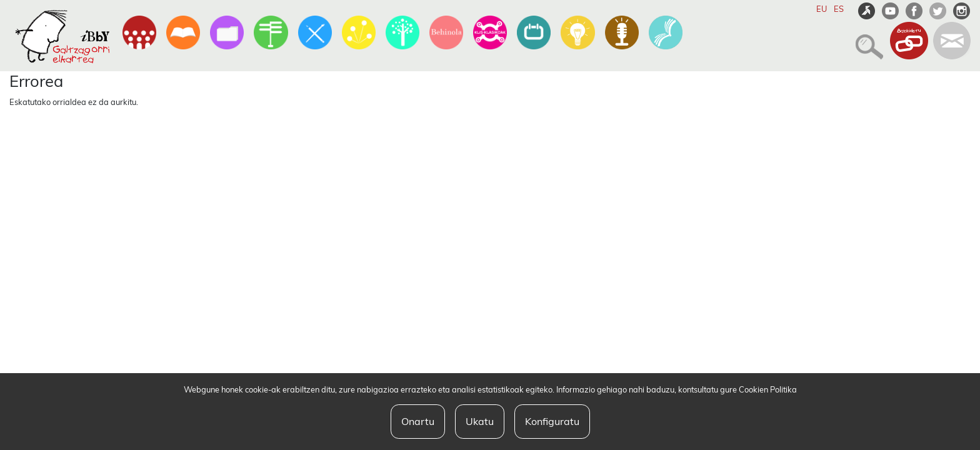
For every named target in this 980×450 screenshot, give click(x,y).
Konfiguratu (552, 421)
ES (839, 9)
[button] (866, 41)
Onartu (418, 421)
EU (822, 9)
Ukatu (480, 421)
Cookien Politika (768, 389)
